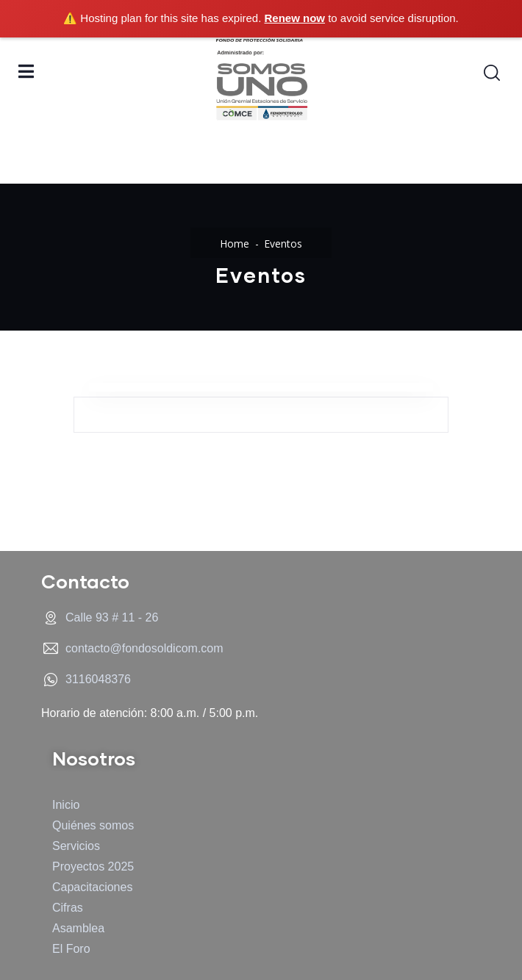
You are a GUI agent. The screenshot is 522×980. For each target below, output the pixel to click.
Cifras (68, 908)
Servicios (76, 846)
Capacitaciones (92, 887)
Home (235, 244)
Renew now (295, 18)
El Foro (71, 949)
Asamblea (78, 928)
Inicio (66, 805)
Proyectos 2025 (93, 866)
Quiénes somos (93, 825)
